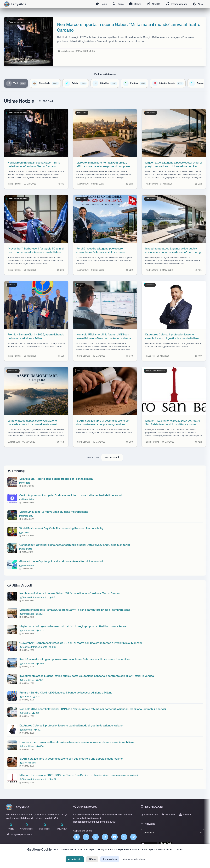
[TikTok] (105, 837)
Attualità (153, 4)
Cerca (117, 4)
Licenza (122, 854)
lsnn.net (149, 844)
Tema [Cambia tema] (198, 4)
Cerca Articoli (150, 815)
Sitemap (186, 815)
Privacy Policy (90, 854)
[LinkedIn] (114, 837)
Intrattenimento (176, 4)
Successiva (112, 457)
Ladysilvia (18, 807)
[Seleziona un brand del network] (172, 833)
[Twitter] (96, 837)
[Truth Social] (133, 837)
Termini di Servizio (108, 854)
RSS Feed (46, 101)
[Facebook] (77, 837)
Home (100, 4)
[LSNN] (124, 837)
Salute (135, 4)
